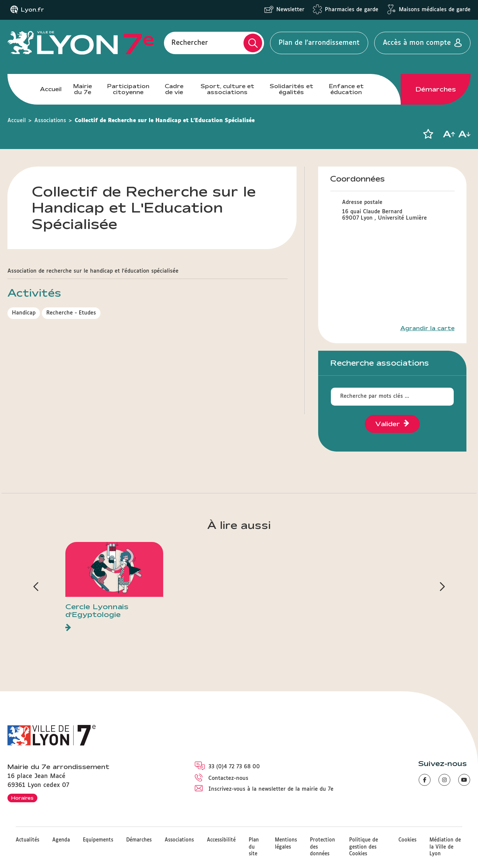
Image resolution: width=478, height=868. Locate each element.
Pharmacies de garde (352, 10)
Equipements (98, 840)
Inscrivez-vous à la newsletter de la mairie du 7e (271, 789)
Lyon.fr (32, 10)
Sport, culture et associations (227, 89)
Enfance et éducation (346, 89)
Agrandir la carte (427, 328)
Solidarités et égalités (291, 89)
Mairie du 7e (83, 89)
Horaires (22, 798)
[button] (428, 134)
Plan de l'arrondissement (319, 43)
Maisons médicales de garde (435, 10)
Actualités (27, 840)
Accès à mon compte (417, 43)
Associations (50, 121)
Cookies (407, 840)
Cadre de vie (174, 89)
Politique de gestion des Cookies (364, 847)
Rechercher (190, 43)
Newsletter (290, 10)
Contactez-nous (228, 778)
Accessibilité (221, 840)
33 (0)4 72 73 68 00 (234, 767)
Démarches (436, 89)
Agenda (61, 840)
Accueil (51, 89)
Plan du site (254, 847)
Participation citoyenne (128, 89)
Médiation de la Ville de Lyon (445, 847)
